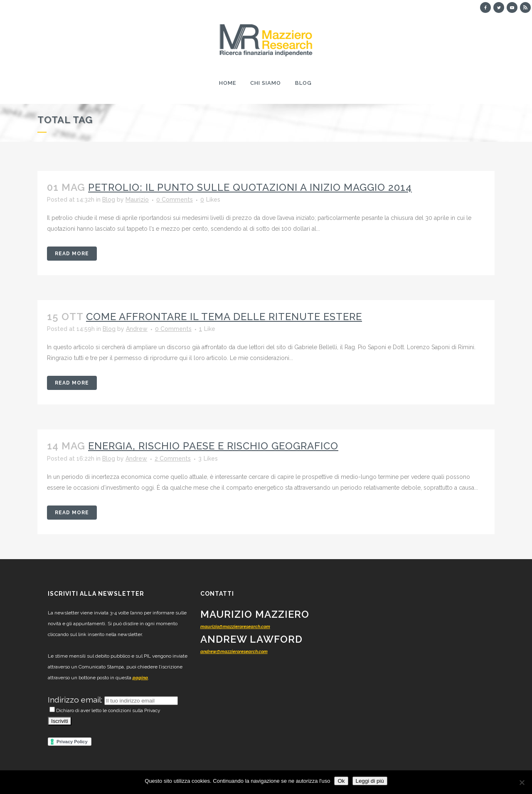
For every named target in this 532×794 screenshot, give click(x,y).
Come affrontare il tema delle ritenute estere (224, 317)
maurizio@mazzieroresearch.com (235, 627)
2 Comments (173, 459)
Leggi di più (370, 781)
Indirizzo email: (76, 700)
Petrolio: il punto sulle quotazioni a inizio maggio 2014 (250, 187)
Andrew (137, 329)
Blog (109, 200)
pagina (140, 678)
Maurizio (137, 200)
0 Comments (175, 200)
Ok (341, 781)
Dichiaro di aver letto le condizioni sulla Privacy (105, 710)
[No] (522, 782)
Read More (72, 254)
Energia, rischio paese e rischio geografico (213, 446)
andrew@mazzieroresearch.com (234, 652)
